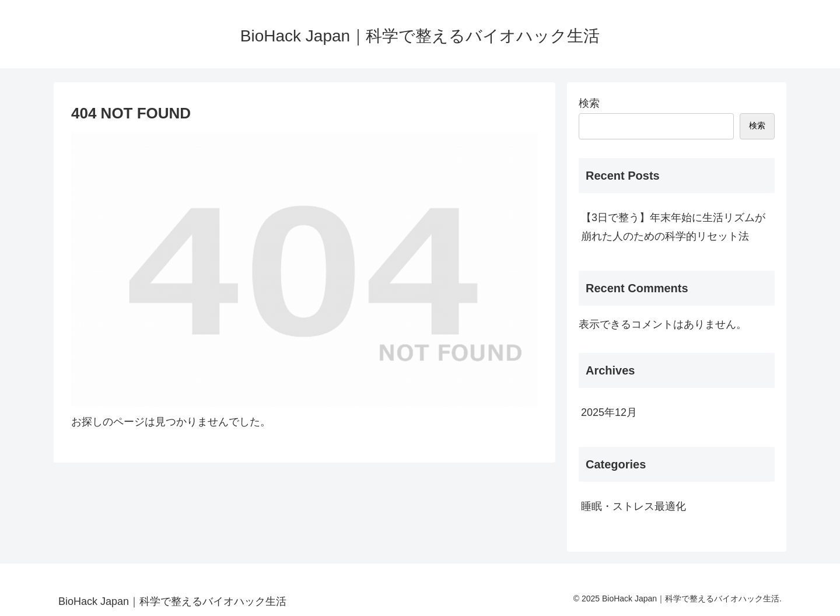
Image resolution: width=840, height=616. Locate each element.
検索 (589, 103)
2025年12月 (609, 412)
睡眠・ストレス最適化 (633, 506)
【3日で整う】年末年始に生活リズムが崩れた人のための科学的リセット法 (673, 227)
